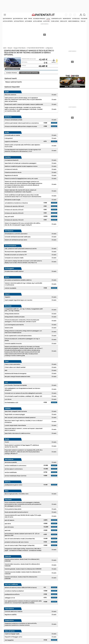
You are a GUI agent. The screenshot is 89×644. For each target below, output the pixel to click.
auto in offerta (8, 21)
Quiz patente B (7, 19)
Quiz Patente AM (18, 19)
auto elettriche (19, 21)
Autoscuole (76, 19)
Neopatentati (67, 19)
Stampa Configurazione (12, 69)
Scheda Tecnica (12, 73)
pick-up (83, 21)
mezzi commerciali (74, 21)
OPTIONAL (25, 62)
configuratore (49, 48)
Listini (48, 19)
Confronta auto (56, 19)
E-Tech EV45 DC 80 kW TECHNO (36, 48)
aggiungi (54, 123)
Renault (10, 48)
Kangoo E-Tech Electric (20, 48)
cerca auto (64, 21)
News (25, 19)
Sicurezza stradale (39, 19)
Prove (30, 19)
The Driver (84, 19)
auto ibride (28, 21)
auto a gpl (46, 21)
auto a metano (38, 21)
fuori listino (55, 21)
